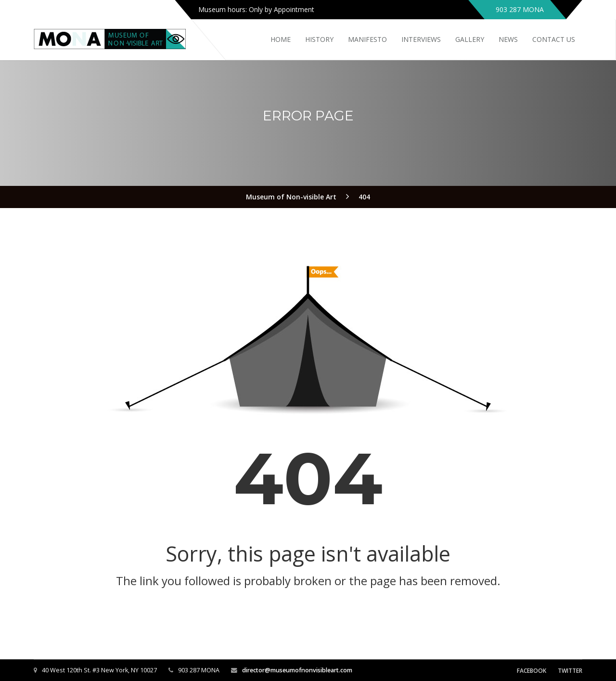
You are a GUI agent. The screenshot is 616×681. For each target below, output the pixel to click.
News (508, 39)
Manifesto (367, 39)
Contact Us (554, 39)
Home (281, 39)
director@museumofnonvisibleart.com (297, 670)
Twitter (570, 671)
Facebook (532, 671)
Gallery (470, 39)
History (319, 39)
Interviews (421, 39)
